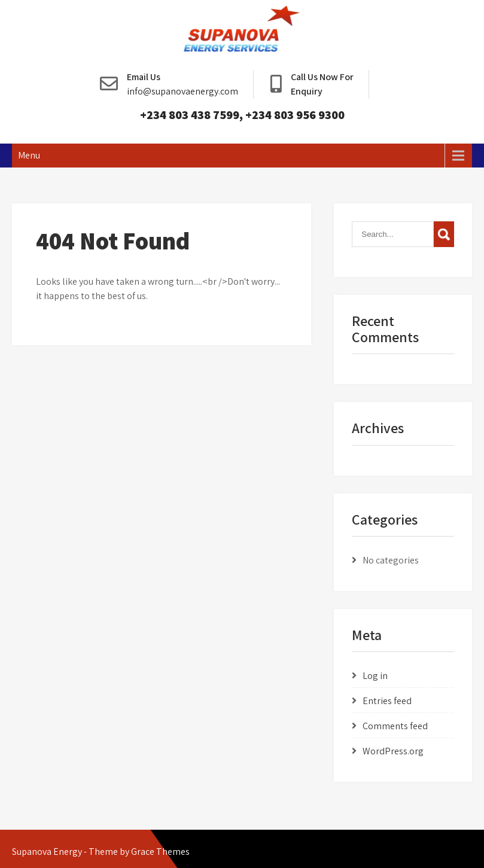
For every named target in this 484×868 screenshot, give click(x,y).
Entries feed (387, 701)
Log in (375, 676)
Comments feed (395, 726)
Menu (29, 155)
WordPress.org (393, 751)
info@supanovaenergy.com (182, 91)
